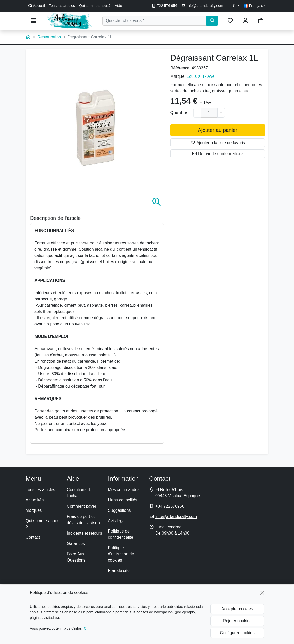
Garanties (76, 544)
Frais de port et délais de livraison (83, 520)
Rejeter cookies (237, 621)
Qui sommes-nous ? (43, 524)
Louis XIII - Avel (201, 76)
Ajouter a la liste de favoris (218, 143)
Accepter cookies (237, 609)
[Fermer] (262, 593)
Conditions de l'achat (80, 493)
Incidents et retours (85, 533)
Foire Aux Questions (76, 557)
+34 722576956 (170, 506)
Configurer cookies (237, 633)
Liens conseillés (122, 500)
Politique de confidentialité (121, 534)
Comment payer (82, 506)
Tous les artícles (62, 6)
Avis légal (117, 521)
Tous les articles (40, 490)
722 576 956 (164, 6)
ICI (85, 628)
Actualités (35, 500)
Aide (118, 6)
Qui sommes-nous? (95, 6)
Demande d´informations (218, 154)
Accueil (36, 6)
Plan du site (119, 570)
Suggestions (119, 510)
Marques (34, 510)
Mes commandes (124, 490)
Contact (33, 537)
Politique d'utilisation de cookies (121, 554)
